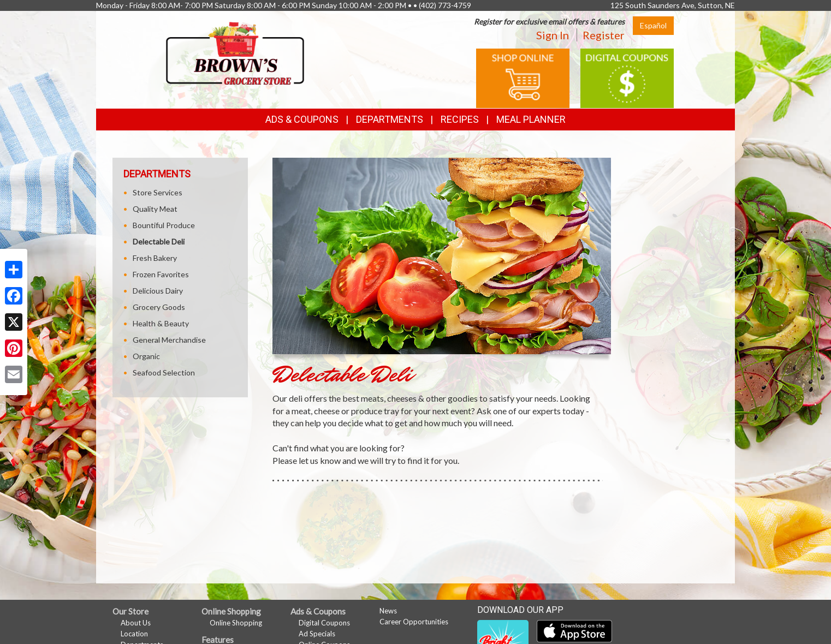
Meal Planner (531, 119)
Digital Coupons (324, 623)
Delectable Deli (159, 241)
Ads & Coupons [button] (302, 119)
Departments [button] (390, 119)
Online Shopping (236, 623)
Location (134, 634)
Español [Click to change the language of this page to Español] (653, 25)
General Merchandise (169, 340)
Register (604, 35)
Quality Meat (155, 209)
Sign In (553, 35)
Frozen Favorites (161, 274)
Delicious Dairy (158, 291)
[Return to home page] (235, 52)
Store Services (158, 192)
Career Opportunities (414, 622)
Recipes (460, 119)
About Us (136, 623)
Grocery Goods (159, 307)
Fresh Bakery (155, 258)
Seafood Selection (164, 372)
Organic (146, 356)
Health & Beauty (161, 323)
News (388, 611)
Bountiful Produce (164, 225)
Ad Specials (317, 634)
